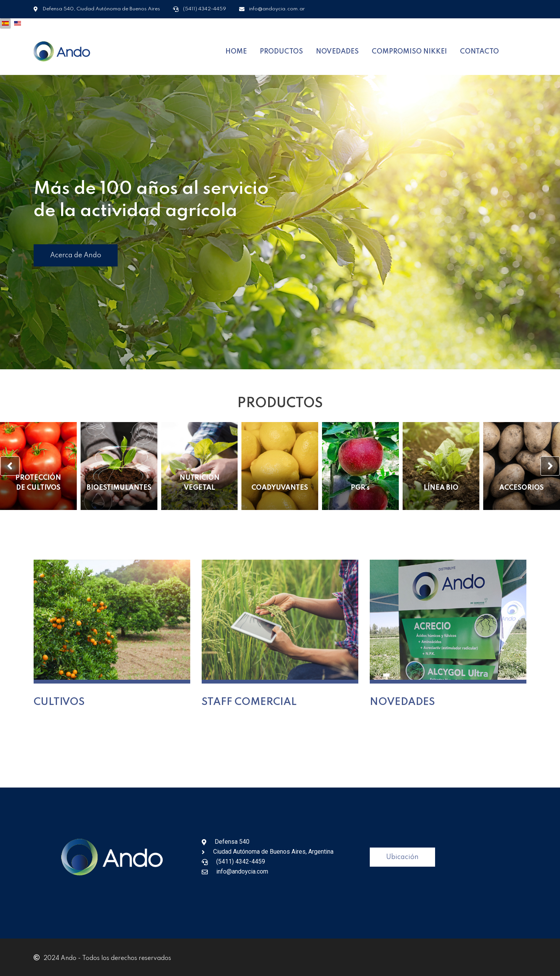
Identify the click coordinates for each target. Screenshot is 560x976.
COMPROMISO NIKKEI (409, 50)
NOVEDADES (337, 50)
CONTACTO (479, 50)
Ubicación (402, 855)
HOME (236, 50)
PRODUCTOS (281, 50)
